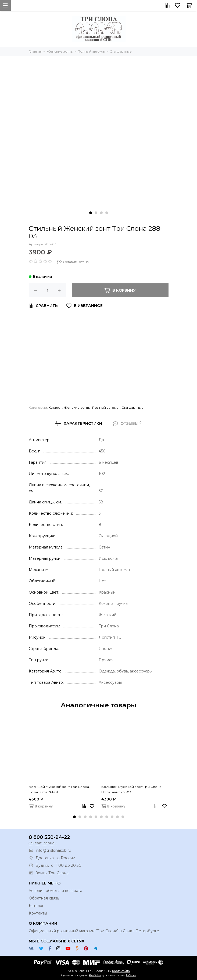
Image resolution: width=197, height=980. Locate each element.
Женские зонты (77, 407)
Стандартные (132, 407)
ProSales (95, 975)
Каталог (55, 407)
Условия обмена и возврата (55, 891)
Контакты (38, 913)
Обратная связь (44, 898)
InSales (131, 975)
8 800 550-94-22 (49, 837)
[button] (91, 213)
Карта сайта (121, 971)
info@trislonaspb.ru (53, 850)
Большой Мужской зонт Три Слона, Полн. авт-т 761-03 (132, 789)
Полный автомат (106, 407)
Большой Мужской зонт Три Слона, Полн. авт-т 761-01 (59, 789)
